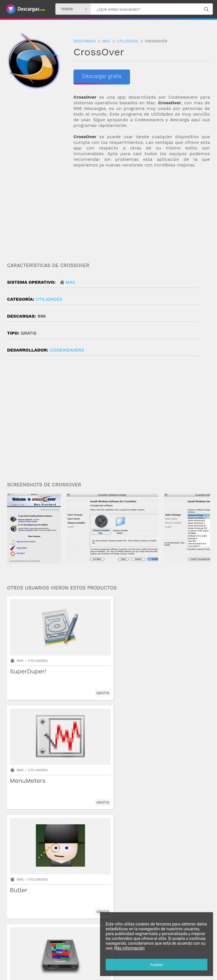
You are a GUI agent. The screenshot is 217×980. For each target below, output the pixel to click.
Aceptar (155, 963)
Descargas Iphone (95, 956)
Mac (70, 282)
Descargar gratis (103, 76)
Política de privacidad (79, 971)
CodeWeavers (67, 350)
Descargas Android (24, 956)
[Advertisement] (142, 213)
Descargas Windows (60, 956)
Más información (128, 947)
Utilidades (49, 299)
